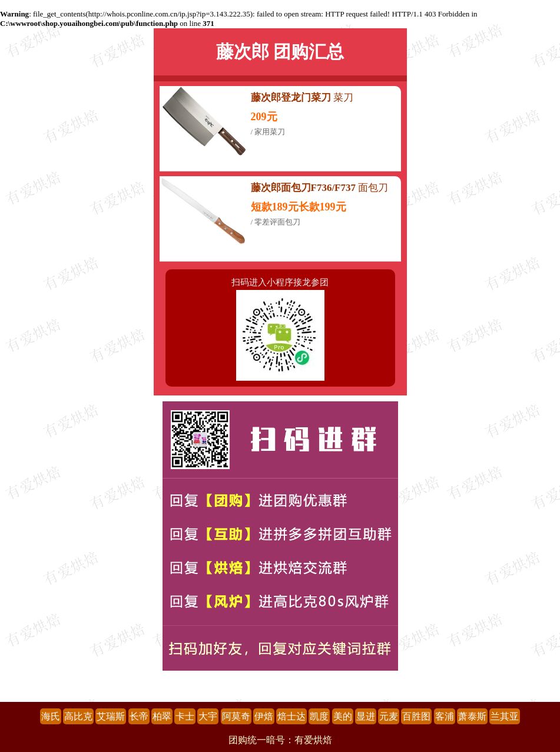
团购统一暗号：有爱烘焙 (280, 740)
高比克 (78, 716)
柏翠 (162, 716)
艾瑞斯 (111, 716)
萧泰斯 (472, 716)
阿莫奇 (236, 716)
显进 (366, 716)
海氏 (51, 716)
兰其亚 (505, 716)
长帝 (139, 716)
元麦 (389, 716)
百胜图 (416, 716)
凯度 (319, 716)
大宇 (208, 716)
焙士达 (291, 716)
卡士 (185, 716)
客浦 (445, 716)
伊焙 (264, 716)
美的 (343, 716)
